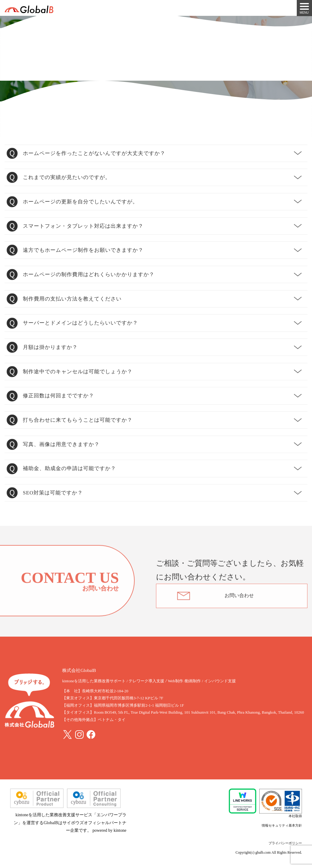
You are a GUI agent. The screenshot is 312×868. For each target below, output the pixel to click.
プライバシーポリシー (285, 843)
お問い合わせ (239, 597)
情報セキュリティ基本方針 (282, 825)
